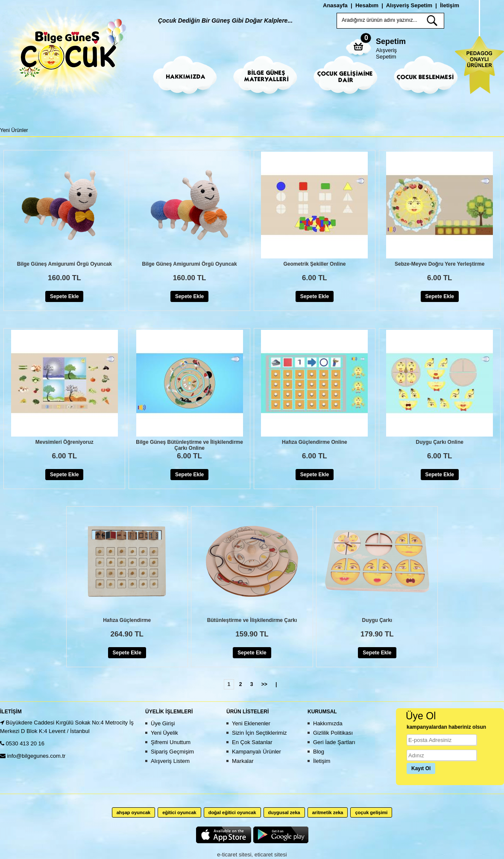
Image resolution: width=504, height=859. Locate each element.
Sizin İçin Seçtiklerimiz (259, 733)
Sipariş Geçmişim (172, 752)
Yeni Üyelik (164, 733)
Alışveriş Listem (170, 761)
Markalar (243, 761)
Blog (319, 752)
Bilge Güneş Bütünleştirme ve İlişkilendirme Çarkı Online (189, 445)
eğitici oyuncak (179, 812)
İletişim (450, 5)
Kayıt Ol (421, 768)
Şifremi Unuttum (171, 742)
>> (264, 684)
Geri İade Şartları (334, 742)
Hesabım (367, 5)
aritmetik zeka (328, 812)
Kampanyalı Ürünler (256, 752)
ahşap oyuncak (133, 812)
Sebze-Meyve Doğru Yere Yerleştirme (440, 264)
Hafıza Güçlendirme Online (315, 442)
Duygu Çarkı (377, 620)
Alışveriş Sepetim (386, 53)
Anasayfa (335, 5)
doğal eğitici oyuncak (232, 812)
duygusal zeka (284, 812)
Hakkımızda (328, 723)
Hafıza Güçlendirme (127, 620)
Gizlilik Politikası (333, 733)
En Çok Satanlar (252, 742)
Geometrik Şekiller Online (314, 264)
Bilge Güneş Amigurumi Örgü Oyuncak (64, 264)
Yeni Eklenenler (251, 723)
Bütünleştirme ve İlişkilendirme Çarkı (252, 620)
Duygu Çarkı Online (440, 442)
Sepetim (391, 41)
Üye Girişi (163, 723)
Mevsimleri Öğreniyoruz (64, 442)
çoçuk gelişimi (371, 812)
